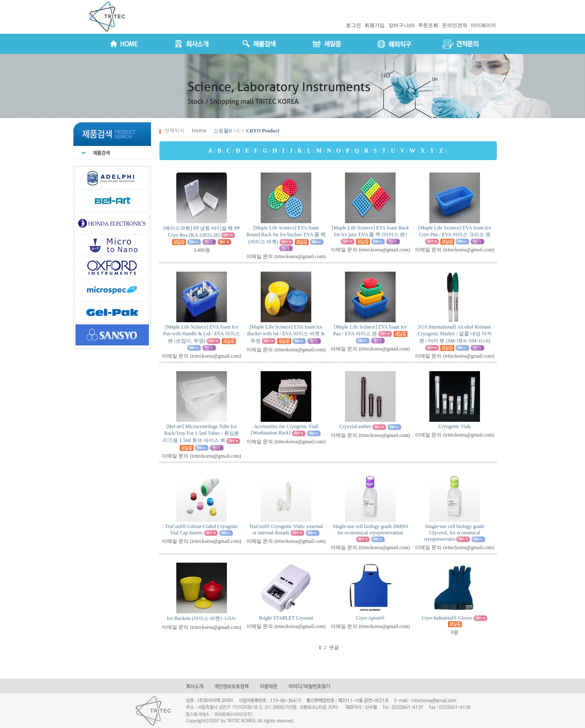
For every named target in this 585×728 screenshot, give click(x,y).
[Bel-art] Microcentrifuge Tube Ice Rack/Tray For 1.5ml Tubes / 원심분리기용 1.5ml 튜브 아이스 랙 (201, 433)
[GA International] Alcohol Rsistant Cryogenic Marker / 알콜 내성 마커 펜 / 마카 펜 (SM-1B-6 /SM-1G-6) (455, 334)
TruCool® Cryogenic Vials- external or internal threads (286, 530)
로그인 (353, 25)
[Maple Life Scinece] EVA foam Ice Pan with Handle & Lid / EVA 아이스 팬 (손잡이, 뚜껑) (202, 334)
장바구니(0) (402, 25)
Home (199, 130)
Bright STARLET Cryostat (286, 618)
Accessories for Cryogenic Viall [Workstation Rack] (285, 430)
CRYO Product (263, 131)
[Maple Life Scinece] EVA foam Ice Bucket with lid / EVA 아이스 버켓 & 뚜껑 (286, 334)
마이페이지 (483, 25)
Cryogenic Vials (454, 426)
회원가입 (375, 25)
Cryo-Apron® (370, 618)
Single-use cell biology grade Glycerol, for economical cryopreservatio (454, 533)
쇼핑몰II (223, 131)
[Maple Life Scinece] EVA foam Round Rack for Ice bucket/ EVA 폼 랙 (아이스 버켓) (286, 235)
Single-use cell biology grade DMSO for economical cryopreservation (370, 530)
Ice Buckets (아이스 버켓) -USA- (201, 618)
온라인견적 (455, 25)
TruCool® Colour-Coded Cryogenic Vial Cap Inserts (202, 530)
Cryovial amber (355, 426)
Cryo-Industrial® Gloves (447, 618)
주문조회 (428, 25)
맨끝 (334, 647)
